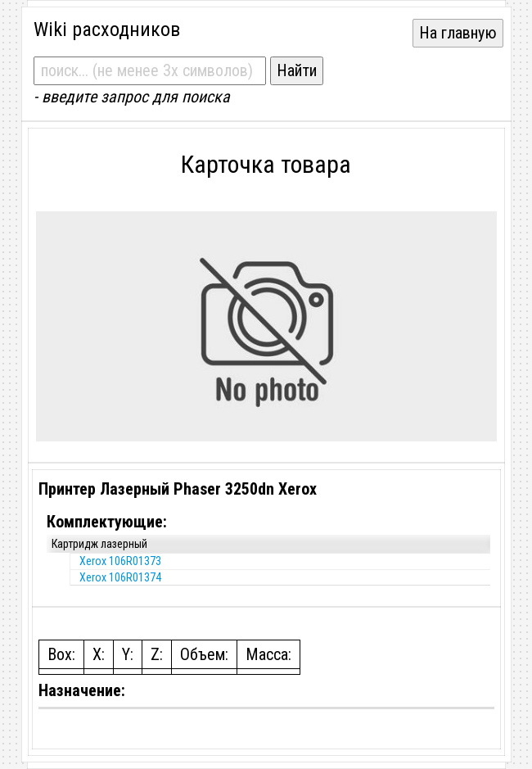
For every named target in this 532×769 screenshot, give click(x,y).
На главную (458, 33)
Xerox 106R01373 (120, 561)
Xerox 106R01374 (120, 577)
